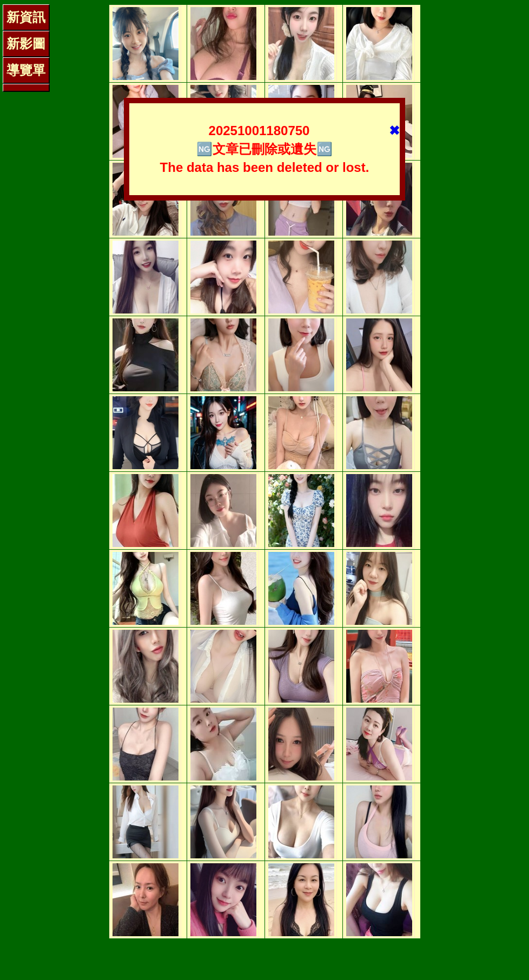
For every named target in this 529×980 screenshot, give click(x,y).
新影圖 (26, 44)
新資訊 (26, 17)
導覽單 (26, 70)
